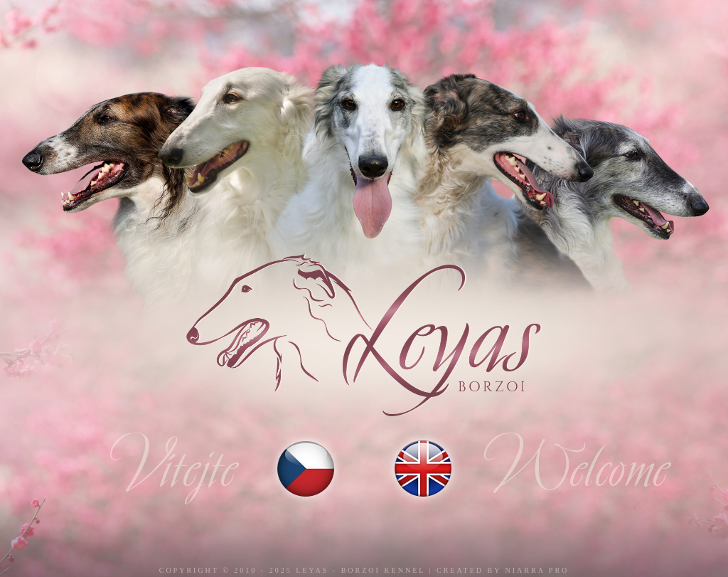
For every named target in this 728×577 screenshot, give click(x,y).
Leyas (312, 570)
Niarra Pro (537, 570)
